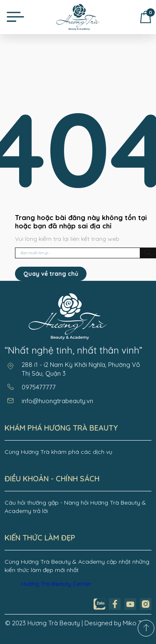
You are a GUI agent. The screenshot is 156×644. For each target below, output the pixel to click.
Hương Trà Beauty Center (56, 584)
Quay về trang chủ (51, 274)
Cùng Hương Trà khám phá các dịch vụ (58, 452)
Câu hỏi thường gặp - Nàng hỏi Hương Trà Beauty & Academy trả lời (75, 507)
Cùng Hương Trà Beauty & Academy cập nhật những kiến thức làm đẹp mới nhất (77, 566)
